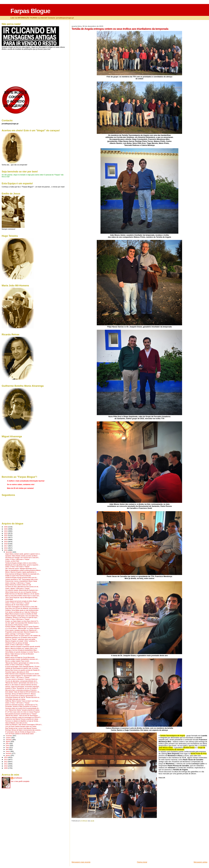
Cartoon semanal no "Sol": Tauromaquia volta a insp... (22, 579)
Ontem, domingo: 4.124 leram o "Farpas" (18, 634)
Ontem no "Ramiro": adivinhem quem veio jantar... (21, 639)
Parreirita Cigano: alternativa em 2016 (17, 672)
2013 (6, 759)
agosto (8, 742)
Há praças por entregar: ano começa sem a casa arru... (22, 558)
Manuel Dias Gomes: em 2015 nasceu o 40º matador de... (23, 636)
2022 (6, 535)
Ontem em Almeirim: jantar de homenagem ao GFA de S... (23, 717)
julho (7, 744)
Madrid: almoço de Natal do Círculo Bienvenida (20, 658)
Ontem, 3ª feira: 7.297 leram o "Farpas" (18, 703)
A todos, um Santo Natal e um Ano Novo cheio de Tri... (22, 621)
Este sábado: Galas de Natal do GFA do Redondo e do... (23, 692)
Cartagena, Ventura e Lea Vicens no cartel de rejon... (22, 617)
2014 (6, 757)
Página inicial (142, 862)
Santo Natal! (9, 599)
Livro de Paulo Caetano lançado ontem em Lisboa (21, 726)
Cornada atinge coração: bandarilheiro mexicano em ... (22, 659)
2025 (6, 529)
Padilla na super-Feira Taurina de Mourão (18, 576)
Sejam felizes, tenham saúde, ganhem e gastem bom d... (23, 554)
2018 (6, 544)
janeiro (8, 755)
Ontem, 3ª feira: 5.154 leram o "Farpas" (18, 603)
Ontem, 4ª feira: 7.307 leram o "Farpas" (18, 677)
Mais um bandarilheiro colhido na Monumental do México (23, 570)
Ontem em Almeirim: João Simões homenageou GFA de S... (24, 725)
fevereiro (9, 753)
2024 (6, 531)
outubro (8, 738)
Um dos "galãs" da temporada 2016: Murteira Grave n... (23, 623)
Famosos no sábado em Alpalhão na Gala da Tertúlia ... (23, 721)
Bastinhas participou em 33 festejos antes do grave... (22, 637)
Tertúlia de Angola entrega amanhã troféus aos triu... (22, 578)
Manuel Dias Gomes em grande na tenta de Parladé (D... (23, 670)
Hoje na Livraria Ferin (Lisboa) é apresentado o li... (21, 696)
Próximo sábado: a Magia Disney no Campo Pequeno (22, 627)
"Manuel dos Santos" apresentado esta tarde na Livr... (22, 683)
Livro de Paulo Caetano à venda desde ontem (20, 734)
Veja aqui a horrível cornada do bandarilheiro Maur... (22, 650)
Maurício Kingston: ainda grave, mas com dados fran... (22, 616)
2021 (6, 537)
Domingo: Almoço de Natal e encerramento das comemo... (23, 730)
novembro (9, 736)
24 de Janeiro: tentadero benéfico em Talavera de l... (22, 630)
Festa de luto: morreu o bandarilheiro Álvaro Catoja (21, 581)
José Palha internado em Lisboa (15, 699)
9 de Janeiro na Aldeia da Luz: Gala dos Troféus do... (22, 612)
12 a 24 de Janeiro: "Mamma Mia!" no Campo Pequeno (22, 628)
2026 (6, 527)
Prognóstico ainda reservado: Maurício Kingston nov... (22, 632)
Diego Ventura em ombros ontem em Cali (18, 585)
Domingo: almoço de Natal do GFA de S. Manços (21, 694)
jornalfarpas (18, 778)
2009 (6, 768)
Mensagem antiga (200, 862)
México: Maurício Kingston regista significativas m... (21, 572)
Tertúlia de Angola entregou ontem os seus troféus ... (22, 563)
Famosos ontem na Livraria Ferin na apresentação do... (23, 708)
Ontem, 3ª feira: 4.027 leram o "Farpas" (18, 567)
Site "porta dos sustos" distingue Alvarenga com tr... (21, 569)
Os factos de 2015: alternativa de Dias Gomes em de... (22, 587)
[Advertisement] (92, 842)
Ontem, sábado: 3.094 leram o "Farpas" (18, 589)
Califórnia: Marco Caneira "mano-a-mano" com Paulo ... (23, 701)
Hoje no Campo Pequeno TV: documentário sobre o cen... (23, 676)
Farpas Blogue (30, 11)
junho (8, 746)
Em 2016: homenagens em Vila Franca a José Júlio (21, 607)
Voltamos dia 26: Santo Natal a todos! (17, 605)
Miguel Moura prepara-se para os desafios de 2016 (21, 614)
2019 (6, 542)
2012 (6, 762)
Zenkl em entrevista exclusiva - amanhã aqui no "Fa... (22, 705)
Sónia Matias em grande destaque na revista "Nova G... (23, 652)
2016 (6, 548)
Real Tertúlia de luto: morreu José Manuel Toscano (21, 728)
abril (7, 749)
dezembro (9, 552)
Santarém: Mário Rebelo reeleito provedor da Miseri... (22, 556)
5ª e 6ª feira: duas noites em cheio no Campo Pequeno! (23, 712)
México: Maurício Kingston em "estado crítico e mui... (22, 648)
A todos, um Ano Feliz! (12, 561)
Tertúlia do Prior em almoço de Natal (17, 643)
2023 (6, 533)
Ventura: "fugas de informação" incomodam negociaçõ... (23, 687)
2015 (6, 550)
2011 (6, 764)
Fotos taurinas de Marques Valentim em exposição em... (23, 574)
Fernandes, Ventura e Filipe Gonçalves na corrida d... (22, 706)
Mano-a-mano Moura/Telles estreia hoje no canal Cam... (23, 596)
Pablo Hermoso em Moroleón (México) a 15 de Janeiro (22, 594)
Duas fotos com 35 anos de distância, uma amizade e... (23, 608)
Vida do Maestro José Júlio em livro (16, 723)
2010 (6, 766)
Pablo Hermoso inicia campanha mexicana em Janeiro (22, 674)
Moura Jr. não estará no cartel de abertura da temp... (22, 685)
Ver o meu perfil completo (20, 781)
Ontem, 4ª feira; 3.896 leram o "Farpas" (18, 559)
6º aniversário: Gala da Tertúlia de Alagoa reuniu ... (21, 732)
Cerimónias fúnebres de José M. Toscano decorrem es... (23, 697)
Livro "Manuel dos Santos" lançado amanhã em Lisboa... (23, 710)
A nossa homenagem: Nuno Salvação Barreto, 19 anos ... (23, 667)
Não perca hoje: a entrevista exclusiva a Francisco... (22, 690)
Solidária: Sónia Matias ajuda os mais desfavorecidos (22, 610)
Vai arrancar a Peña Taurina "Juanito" (17, 625)
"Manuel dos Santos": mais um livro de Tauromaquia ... (22, 716)
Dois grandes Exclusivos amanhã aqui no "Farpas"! (21, 714)
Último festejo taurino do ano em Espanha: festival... (21, 592)
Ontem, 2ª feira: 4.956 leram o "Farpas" (18, 619)
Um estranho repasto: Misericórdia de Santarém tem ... (22, 590)
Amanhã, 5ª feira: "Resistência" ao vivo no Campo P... (22, 688)
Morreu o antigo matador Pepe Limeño (17, 661)
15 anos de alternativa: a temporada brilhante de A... (22, 681)
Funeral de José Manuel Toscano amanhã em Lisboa (22, 719)
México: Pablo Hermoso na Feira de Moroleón (20, 654)
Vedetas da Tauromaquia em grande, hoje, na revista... (22, 668)
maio (8, 748)
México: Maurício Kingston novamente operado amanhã (23, 647)
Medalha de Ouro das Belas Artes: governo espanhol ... (22, 565)
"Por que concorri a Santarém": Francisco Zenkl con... (22, 679)
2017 (6, 546)
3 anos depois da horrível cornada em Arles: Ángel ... (22, 601)
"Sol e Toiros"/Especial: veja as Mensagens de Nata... (22, 598)
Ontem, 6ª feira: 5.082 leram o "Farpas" (18, 645)
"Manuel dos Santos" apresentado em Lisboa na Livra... (23, 663)
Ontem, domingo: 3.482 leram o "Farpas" (18, 583)
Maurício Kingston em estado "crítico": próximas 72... (22, 641)
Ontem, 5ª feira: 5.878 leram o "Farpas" (18, 665)
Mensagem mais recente (81, 862)
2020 (6, 539)
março (8, 751)
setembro (9, 740)
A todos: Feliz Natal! (12, 656)
